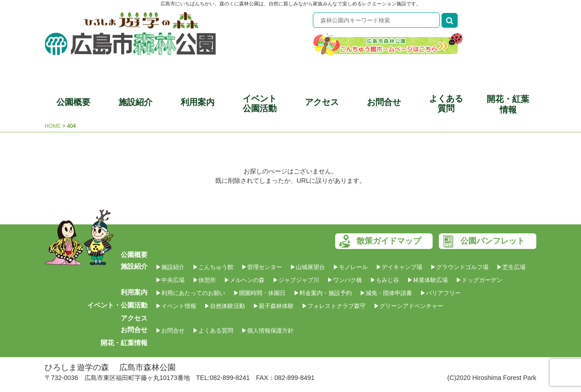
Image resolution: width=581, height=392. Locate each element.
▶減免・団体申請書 (386, 293)
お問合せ (384, 102)
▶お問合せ (170, 331)
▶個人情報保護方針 (267, 331)
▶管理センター (262, 267)
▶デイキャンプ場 (399, 267)
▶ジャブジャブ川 (296, 280)
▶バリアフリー (440, 293)
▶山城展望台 (307, 267)
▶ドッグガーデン (479, 280)
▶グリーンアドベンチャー (408, 306)
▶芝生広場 (511, 267)
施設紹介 (135, 102)
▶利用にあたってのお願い (190, 293)
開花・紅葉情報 (508, 104)
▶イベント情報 (176, 306)
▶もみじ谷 (385, 280)
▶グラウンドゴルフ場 (459, 267)
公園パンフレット (493, 241)
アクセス (322, 102)
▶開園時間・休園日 (259, 293)
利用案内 (198, 102)
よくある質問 (446, 103)
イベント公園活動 (260, 103)
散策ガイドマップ (389, 241)
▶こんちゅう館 (213, 267)
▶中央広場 (170, 280)
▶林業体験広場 (427, 280)
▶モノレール (350, 267)
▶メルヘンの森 (244, 280)
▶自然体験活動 (225, 306)
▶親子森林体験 (273, 306)
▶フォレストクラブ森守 (334, 306)
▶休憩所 (204, 280)
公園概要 (73, 102)
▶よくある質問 (213, 331)
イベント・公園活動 (117, 305)
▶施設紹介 (170, 267)
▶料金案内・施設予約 (323, 293)
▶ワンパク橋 (345, 280)
